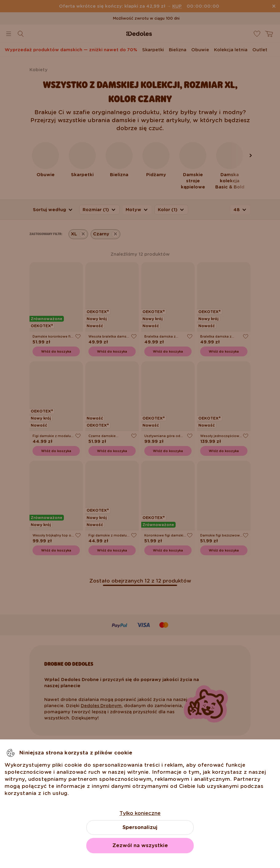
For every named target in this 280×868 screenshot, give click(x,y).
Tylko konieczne (140, 813)
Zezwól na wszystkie (140, 845)
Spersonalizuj (140, 827)
